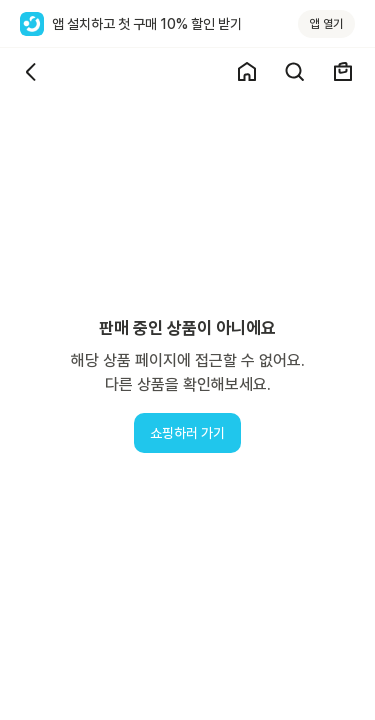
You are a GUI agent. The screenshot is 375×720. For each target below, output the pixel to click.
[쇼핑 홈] (247, 72)
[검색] (295, 72)
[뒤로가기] (32, 72)
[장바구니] (343, 72)
